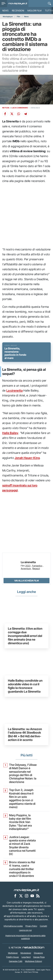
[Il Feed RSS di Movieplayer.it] (38, 896)
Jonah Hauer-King (27, 458)
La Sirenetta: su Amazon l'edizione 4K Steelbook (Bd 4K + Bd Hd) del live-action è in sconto (25, 734)
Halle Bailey (10, 433)
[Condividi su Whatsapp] (19, 114)
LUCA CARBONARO (20, 108)
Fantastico (37, 566)
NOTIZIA (6, 108)
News (5, 11)
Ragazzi (36, 568)
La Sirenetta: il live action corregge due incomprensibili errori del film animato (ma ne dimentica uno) (25, 636)
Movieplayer (8, 17)
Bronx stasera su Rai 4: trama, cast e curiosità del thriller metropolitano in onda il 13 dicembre (22, 869)
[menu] (4, 4)
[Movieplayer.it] (18, 4)
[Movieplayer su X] (21, 896)
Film (19, 17)
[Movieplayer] (27, 890)
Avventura (26, 568)
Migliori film (34, 11)
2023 (28, 566)
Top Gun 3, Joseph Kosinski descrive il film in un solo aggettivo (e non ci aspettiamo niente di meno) (22, 799)
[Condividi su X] (12, 114)
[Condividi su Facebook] (5, 114)
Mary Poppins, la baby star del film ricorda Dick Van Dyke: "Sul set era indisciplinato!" (20, 822)
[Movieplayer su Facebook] (15, 896)
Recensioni (18, 11)
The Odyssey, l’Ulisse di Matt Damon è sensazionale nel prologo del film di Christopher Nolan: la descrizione (23, 773)
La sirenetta (14, 390)
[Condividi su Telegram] (25, 114)
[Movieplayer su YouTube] (32, 896)
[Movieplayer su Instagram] (27, 896)
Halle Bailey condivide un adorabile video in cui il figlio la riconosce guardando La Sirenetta (25, 686)
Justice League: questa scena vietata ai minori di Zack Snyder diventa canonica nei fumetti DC (22, 846)
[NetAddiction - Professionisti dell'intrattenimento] (33, 948)
